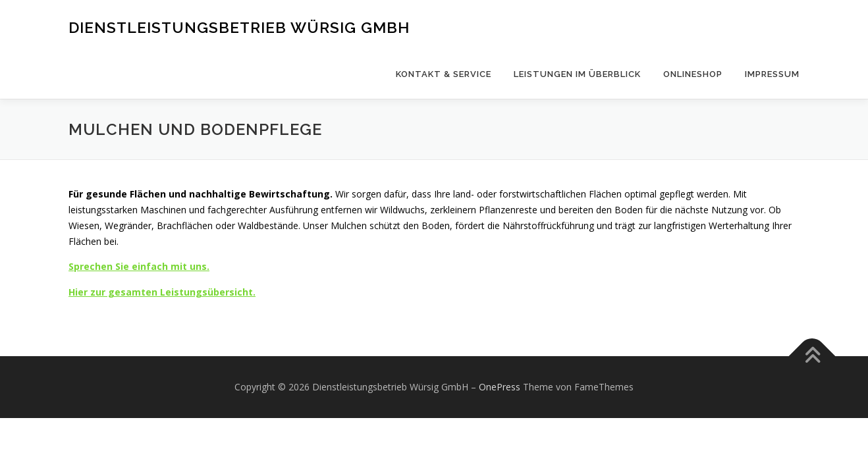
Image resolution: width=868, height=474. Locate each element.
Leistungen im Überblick (577, 74)
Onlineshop (693, 74)
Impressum (772, 74)
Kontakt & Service (444, 74)
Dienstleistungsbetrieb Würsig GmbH (239, 27)
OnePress (500, 387)
